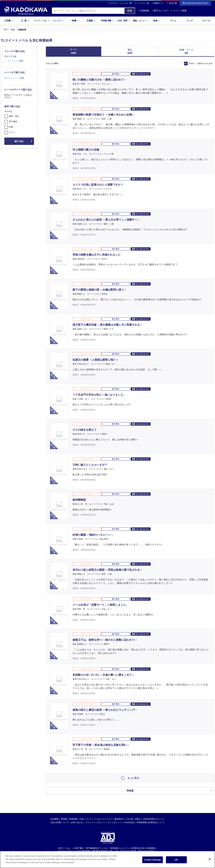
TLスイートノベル (13, 78)
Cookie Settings (153, 860)
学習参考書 (108, 21)
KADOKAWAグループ (153, 819)
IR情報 (64, 819)
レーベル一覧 (143, 3)
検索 (130, 11)
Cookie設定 (129, 822)
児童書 (91, 21)
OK (176, 860)
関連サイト (159, 3)
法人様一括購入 (134, 819)
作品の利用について (59, 822)
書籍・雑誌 (14, 116)
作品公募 (173, 3)
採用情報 (73, 819)
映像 (157, 21)
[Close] (210, 859)
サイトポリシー (115, 822)
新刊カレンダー (160, 11)
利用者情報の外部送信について (151, 822)
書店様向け (119, 819)
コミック (58, 21)
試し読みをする (141, 74)
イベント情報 (179, 11)
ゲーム (173, 21)
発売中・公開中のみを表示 (201, 63)
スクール (206, 21)
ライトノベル (42, 21)
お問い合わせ (77, 822)
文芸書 (9, 21)
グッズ (190, 21)
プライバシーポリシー (95, 822)
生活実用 (124, 21)
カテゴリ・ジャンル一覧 (121, 3)
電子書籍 (13, 121)
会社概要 (54, 819)
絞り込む (19, 141)
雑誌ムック (140, 21)
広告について (86, 819)
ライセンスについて (103, 819)
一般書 (75, 21)
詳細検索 (144, 11)
